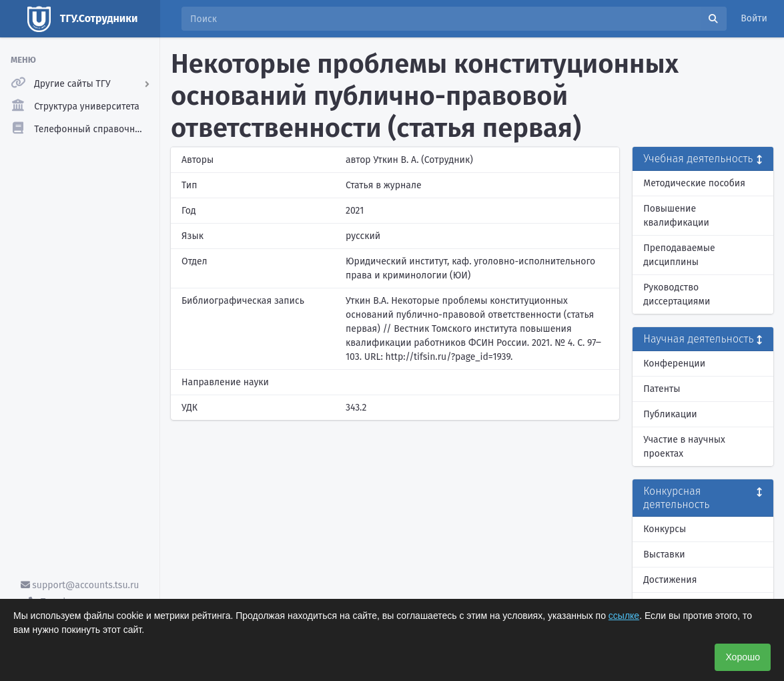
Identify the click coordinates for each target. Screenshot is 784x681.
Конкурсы (665, 529)
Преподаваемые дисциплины (679, 255)
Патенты (662, 389)
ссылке (624, 616)
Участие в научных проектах (684, 447)
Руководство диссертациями (677, 294)
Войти (754, 18)
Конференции (674, 364)
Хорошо (743, 657)
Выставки (664, 554)
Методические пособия (694, 183)
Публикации (670, 414)
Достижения (670, 580)
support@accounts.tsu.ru (80, 585)
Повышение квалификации (676, 216)
